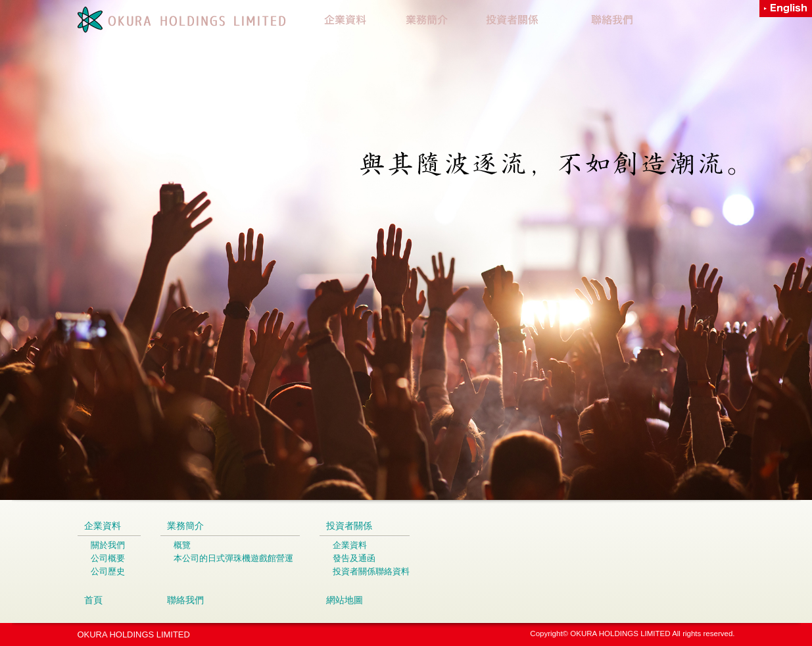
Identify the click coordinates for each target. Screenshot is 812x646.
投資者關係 (349, 526)
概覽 (182, 545)
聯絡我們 (185, 600)
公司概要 (108, 558)
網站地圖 (345, 600)
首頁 (93, 600)
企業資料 (103, 526)
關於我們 (108, 545)
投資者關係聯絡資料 (371, 571)
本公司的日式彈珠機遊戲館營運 (233, 558)
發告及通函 (354, 558)
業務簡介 (185, 526)
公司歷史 (108, 571)
